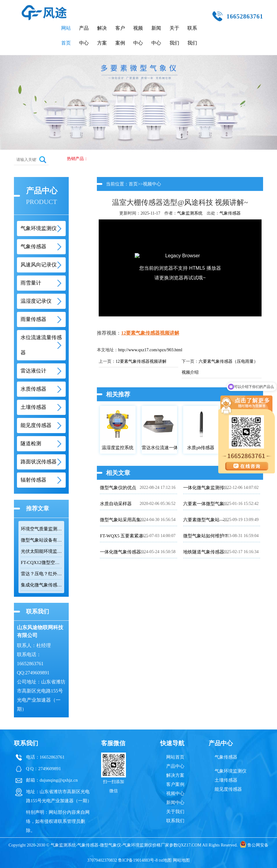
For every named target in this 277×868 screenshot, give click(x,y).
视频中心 (138, 35)
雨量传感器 (33, 319)
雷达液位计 (33, 371)
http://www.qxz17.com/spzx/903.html (150, 350)
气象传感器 (33, 247)
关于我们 (174, 35)
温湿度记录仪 (36, 301)
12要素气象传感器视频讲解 (150, 333)
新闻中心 (156, 35)
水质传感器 (33, 389)
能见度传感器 (36, 425)
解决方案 (102, 35)
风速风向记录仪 (39, 265)
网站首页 (66, 35)
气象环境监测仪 (39, 228)
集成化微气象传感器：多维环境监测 (41, 585)
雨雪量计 (31, 283)
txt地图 (165, 860)
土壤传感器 (33, 407)
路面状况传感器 (39, 462)
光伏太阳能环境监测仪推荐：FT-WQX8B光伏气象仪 (41, 551)
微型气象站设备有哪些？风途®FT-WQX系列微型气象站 (41, 540)
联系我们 (192, 35)
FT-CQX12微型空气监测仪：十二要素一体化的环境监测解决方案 (41, 563)
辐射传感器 (33, 480)
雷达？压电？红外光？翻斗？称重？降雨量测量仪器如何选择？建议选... (41, 574)
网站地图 (181, 860)
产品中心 (84, 35)
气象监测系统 (190, 213)
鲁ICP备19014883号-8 (138, 860)
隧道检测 (31, 444)
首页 (133, 184)
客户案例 (120, 35)
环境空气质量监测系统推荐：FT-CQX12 (41, 529)
